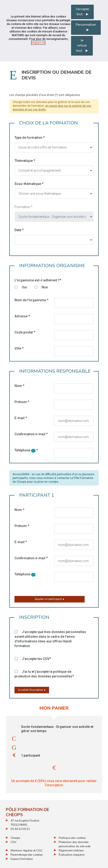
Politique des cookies (72, 838)
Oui (21, 287)
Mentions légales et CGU (26, 850)
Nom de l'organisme (31, 300)
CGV (13, 842)
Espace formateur (22, 859)
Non (41, 287)
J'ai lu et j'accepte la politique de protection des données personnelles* (44, 674)
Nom (19, 386)
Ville (19, 348)
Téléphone (26, 450)
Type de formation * (30, 138)
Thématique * (25, 161)
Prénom (22, 402)
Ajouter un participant (48, 599)
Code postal (25, 332)
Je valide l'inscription (31, 690)
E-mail (21, 418)
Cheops (15, 838)
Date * (19, 230)
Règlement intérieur (71, 850)
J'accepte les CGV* (33, 659)
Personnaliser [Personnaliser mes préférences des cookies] (86, 25)
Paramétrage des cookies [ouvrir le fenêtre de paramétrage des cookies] (27, 855)
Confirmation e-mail (31, 434)
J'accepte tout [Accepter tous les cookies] (82, 12)
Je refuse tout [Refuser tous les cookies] (81, 45)
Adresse (22, 316)
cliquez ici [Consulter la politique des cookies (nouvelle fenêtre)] (38, 43)
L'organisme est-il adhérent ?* (38, 280)
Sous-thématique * (29, 184)
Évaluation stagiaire (72, 855)
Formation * (23, 207)
